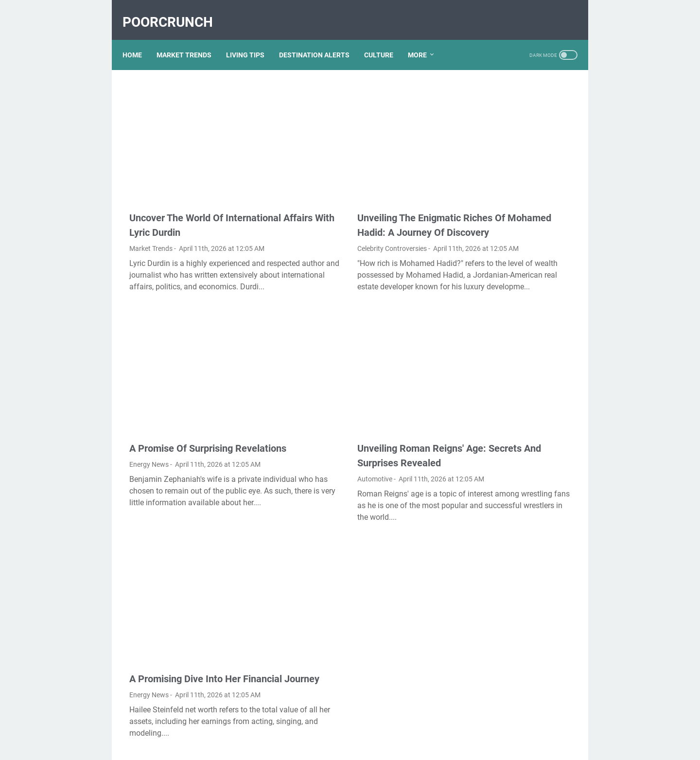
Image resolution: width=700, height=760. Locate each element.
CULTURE (385, 38)
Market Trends (151, 212)
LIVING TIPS (252, 38)
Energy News (149, 434)
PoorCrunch (175, 11)
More (424, 38)
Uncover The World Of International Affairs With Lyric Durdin (195, 181)
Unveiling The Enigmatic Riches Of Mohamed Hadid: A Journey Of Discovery (351, 181)
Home (139, 38)
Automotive (301, 434)
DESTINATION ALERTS (321, 38)
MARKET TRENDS (191, 38)
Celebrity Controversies (318, 212)
